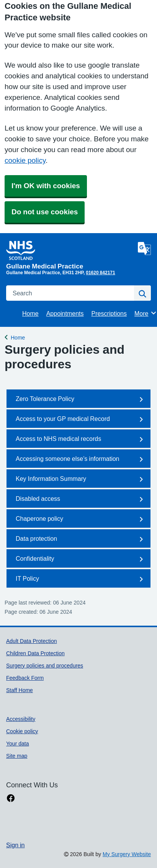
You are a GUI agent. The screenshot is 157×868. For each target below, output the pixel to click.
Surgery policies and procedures (45, 666)
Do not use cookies (45, 212)
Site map (17, 756)
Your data (18, 744)
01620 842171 (100, 273)
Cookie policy (22, 731)
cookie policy (25, 160)
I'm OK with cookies (46, 186)
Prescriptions (109, 313)
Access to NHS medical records (81, 439)
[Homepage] (70, 255)
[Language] (144, 248)
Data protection (81, 539)
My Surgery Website (127, 854)
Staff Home (20, 690)
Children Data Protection (35, 653)
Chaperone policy (81, 519)
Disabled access (81, 499)
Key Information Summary (81, 479)
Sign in (15, 845)
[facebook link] (11, 798)
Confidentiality (81, 559)
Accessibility (21, 719)
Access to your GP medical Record (81, 419)
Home (30, 313)
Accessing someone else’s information (81, 459)
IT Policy (81, 579)
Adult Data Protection (32, 641)
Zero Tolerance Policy (81, 399)
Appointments (65, 313)
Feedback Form (25, 678)
